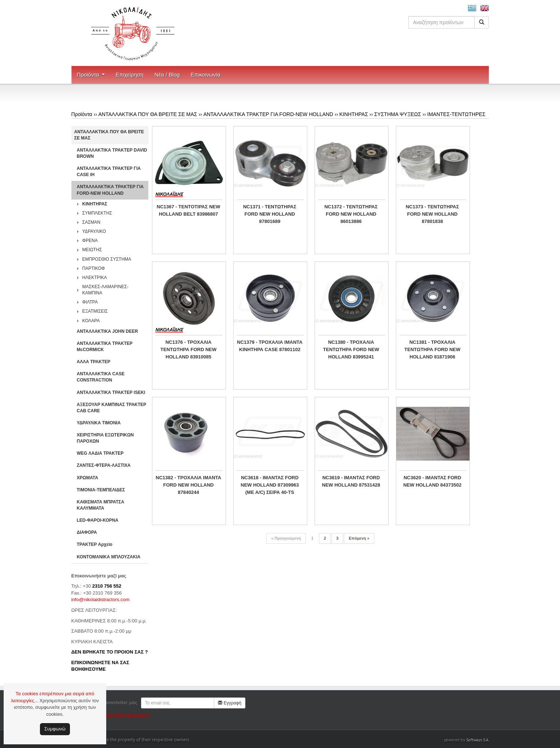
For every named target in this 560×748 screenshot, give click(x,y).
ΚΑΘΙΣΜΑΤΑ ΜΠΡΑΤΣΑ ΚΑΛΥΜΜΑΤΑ (101, 505)
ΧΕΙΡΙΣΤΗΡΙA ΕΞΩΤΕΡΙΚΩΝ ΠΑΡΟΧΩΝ (105, 438)
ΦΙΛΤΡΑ (90, 302)
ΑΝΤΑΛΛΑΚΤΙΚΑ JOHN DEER (107, 331)
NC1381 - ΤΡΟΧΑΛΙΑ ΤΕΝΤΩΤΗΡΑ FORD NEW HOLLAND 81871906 (432, 349)
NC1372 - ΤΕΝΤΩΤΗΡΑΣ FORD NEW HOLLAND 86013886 (351, 214)
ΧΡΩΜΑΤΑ (88, 478)
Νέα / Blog (167, 75)
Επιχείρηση (130, 75)
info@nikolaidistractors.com (101, 600)
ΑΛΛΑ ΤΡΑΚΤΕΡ (94, 362)
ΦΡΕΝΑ (90, 241)
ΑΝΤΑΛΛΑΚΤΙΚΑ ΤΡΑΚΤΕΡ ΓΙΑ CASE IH (109, 172)
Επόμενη (359, 538)
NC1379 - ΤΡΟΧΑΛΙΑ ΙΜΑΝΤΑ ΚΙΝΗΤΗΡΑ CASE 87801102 (270, 346)
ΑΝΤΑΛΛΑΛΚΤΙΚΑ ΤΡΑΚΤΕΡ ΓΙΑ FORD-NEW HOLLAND (268, 114)
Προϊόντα (88, 75)
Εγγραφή (230, 703)
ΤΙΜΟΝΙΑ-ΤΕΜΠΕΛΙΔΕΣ (101, 490)
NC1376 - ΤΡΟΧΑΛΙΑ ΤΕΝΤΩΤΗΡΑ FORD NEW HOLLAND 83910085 (188, 349)
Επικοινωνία (206, 75)
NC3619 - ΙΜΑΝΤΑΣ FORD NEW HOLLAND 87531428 (351, 481)
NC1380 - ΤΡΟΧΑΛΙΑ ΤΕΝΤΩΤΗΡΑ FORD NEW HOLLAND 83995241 (351, 349)
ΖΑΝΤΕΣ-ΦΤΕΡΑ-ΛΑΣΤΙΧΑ (104, 465)
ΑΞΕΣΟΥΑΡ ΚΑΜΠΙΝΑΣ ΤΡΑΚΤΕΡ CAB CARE (112, 408)
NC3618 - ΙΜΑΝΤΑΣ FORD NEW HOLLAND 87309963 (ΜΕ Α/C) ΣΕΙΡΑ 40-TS (270, 485)
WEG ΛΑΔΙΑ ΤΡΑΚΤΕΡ (100, 453)
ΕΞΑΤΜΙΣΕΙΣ (95, 311)
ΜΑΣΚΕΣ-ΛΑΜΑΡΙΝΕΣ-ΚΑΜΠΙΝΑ (105, 290)
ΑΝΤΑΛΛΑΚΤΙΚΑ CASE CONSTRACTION (101, 377)
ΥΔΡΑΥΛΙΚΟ (94, 231)
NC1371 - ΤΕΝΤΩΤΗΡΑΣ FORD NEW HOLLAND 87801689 (270, 214)
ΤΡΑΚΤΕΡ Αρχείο (95, 544)
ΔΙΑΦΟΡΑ (87, 532)
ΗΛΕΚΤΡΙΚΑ (95, 278)
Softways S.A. (478, 740)
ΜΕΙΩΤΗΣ (92, 250)
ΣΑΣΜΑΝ (92, 222)
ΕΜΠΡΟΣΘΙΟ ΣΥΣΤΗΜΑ (107, 259)
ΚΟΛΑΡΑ (91, 321)
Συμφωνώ (55, 729)
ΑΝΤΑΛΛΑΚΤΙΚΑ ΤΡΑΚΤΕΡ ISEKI (111, 392)
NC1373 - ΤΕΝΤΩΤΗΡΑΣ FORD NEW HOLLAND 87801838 (433, 214)
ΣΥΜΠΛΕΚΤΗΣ (97, 213)
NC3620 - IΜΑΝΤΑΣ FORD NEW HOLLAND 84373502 (432, 481)
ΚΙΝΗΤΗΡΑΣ (353, 114)
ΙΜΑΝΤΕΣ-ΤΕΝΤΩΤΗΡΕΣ (457, 114)
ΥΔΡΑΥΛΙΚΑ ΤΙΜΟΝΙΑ (99, 423)
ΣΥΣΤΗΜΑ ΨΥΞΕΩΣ (398, 114)
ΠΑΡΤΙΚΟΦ (94, 268)
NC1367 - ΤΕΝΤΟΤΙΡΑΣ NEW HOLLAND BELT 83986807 (188, 210)
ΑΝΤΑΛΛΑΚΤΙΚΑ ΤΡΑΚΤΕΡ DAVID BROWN (112, 153)
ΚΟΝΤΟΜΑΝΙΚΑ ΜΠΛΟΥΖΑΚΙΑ (109, 557)
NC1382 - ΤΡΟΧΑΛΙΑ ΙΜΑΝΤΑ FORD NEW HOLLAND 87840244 (188, 485)
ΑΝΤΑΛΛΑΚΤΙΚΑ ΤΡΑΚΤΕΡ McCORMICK (105, 347)
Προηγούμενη (286, 538)
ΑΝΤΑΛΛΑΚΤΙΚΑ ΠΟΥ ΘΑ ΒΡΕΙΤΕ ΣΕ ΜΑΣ (148, 114)
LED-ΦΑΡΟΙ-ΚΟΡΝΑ (98, 520)
